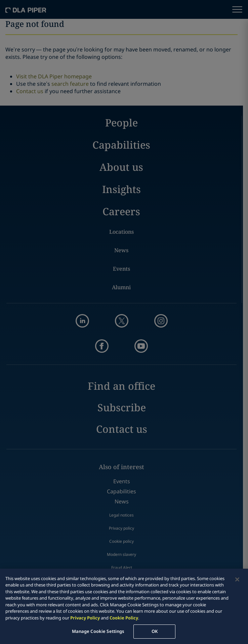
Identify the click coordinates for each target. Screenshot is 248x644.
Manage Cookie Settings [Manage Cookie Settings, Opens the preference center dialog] (98, 631)
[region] (124, 606)
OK (155, 631)
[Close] (237, 579)
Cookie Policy (124, 618)
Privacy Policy (85, 618)
